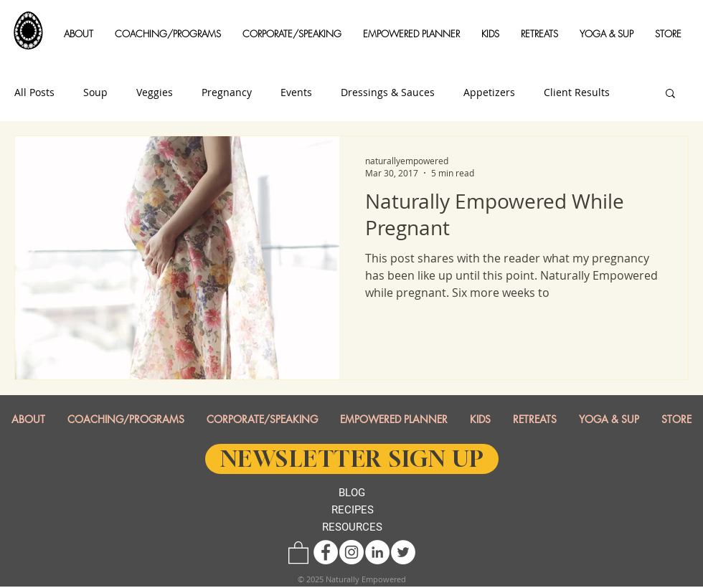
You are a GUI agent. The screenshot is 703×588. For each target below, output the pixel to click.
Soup (95, 93)
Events (296, 93)
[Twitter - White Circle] (403, 552)
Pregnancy (227, 93)
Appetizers (489, 93)
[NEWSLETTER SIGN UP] (352, 459)
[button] (79, 34)
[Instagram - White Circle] (351, 552)
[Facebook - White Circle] (326, 552)
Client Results (577, 93)
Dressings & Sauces (388, 93)
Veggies (155, 93)
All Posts (34, 93)
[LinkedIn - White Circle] (377, 552)
